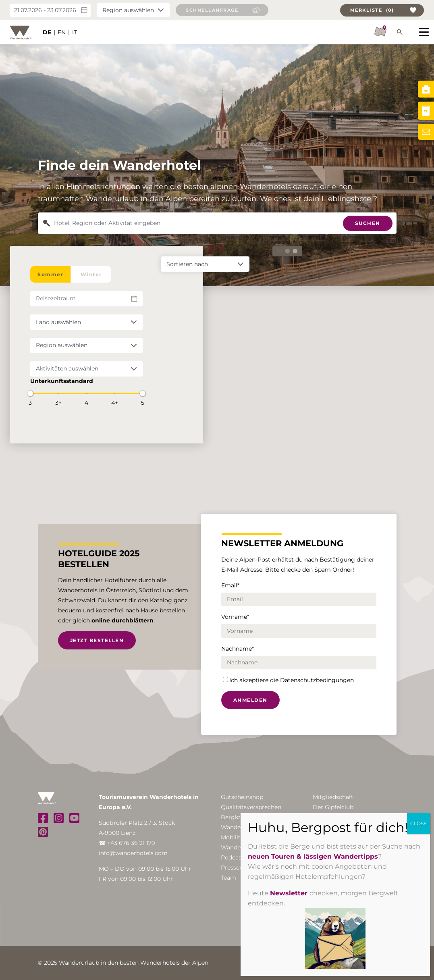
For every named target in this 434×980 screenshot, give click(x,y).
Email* (230, 585)
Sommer (50, 274)
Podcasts (234, 857)
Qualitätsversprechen (251, 807)
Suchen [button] (368, 223)
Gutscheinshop (242, 797)
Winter (91, 274)
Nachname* (238, 649)
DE (47, 32)
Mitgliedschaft (333, 797)
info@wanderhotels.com (133, 853)
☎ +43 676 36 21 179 (127, 843)
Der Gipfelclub (333, 807)
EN (62, 32)
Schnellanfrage (212, 10)
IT (75, 32)
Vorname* (235, 617)
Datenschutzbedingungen (317, 680)
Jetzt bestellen (97, 640)
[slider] (30, 393)
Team (228, 878)
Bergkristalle (239, 817)
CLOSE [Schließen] (418, 823)
